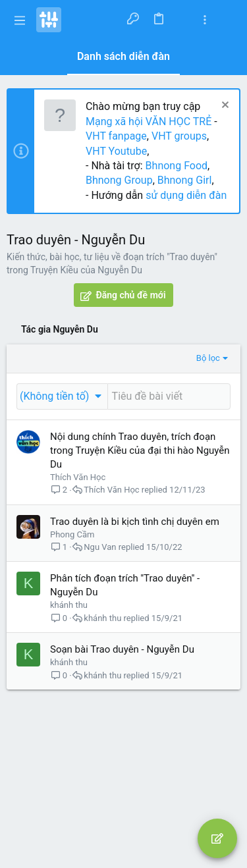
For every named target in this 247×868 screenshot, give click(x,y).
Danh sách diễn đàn (123, 56)
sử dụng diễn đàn (185, 195)
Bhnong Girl (185, 180)
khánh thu (69, 605)
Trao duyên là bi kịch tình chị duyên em (135, 522)
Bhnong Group (119, 180)
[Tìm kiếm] (228, 20)
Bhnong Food (177, 166)
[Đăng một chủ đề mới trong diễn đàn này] (169, 396)
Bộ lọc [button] (208, 358)
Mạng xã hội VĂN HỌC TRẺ (149, 122)
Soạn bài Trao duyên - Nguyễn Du (122, 649)
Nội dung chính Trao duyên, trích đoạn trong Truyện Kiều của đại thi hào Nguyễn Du (140, 450)
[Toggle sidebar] (205, 20)
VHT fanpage (116, 136)
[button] (20, 20)
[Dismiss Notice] (224, 106)
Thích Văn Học (78, 477)
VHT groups (179, 136)
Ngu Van (100, 547)
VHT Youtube (116, 151)
